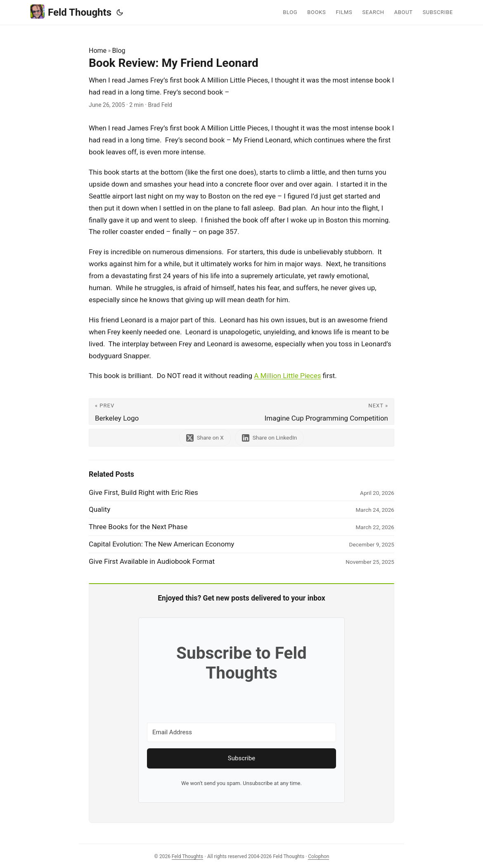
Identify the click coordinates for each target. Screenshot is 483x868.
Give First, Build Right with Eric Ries (143, 492)
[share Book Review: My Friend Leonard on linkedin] (270, 438)
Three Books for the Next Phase (138, 527)
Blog (119, 51)
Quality (99, 509)
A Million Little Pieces (287, 376)
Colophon (318, 856)
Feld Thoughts (71, 12)
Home (98, 51)
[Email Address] (241, 732)
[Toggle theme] (120, 12)
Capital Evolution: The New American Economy (161, 544)
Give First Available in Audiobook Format (152, 561)
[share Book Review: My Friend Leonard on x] (205, 438)
